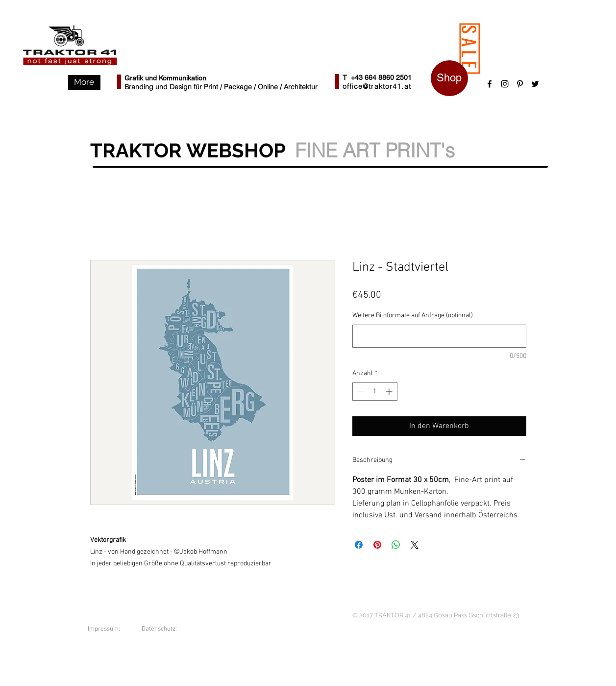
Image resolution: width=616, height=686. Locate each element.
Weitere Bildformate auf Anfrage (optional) (413, 316)
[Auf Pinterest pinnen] (377, 545)
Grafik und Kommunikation (165, 78)
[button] (84, 82)
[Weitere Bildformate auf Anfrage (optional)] (439, 336)
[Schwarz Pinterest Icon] (520, 84)
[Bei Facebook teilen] (359, 545)
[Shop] (449, 78)
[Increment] (390, 392)
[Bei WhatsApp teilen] (396, 545)
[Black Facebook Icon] (490, 84)
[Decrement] (360, 392)
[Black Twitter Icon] (535, 84)
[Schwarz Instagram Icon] (505, 84)
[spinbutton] (375, 392)
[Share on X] (415, 545)
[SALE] (469, 49)
